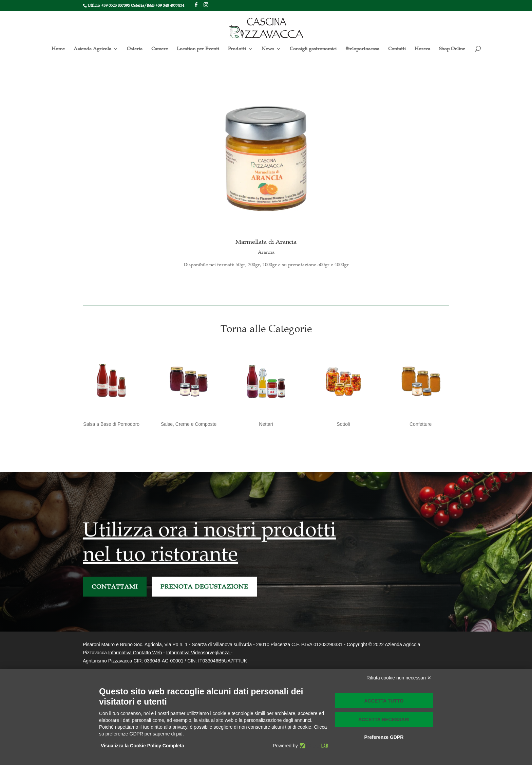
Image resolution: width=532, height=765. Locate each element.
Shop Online (452, 49)
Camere (160, 49)
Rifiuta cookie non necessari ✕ (399, 678)
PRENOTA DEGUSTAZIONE (204, 595)
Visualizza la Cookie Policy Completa (142, 746)
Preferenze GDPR (384, 737)
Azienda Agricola (92, 49)
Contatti (397, 49)
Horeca (422, 49)
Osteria (135, 49)
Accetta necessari (384, 720)
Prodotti (237, 49)
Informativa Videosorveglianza (198, 653)
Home (58, 49)
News (268, 49)
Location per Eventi (198, 49)
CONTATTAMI (115, 595)
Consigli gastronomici (313, 49)
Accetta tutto (384, 701)
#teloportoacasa (362, 49)
